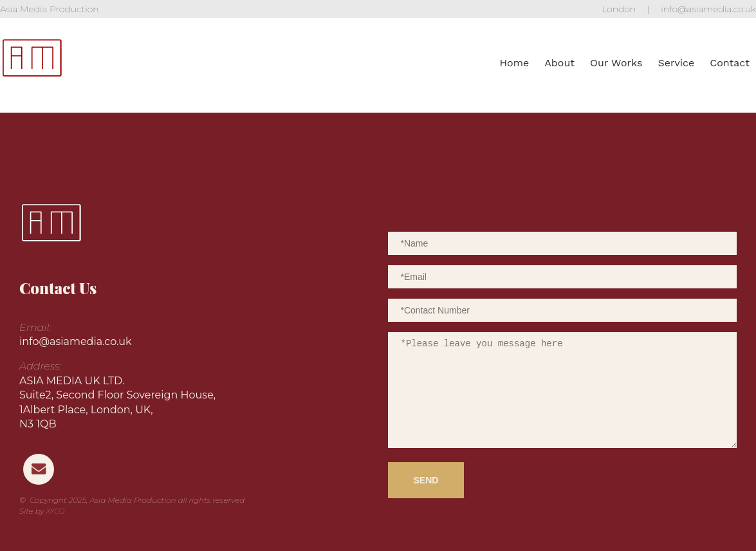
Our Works (616, 63)
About (559, 63)
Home (514, 63)
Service (676, 63)
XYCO (56, 511)
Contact (730, 63)
